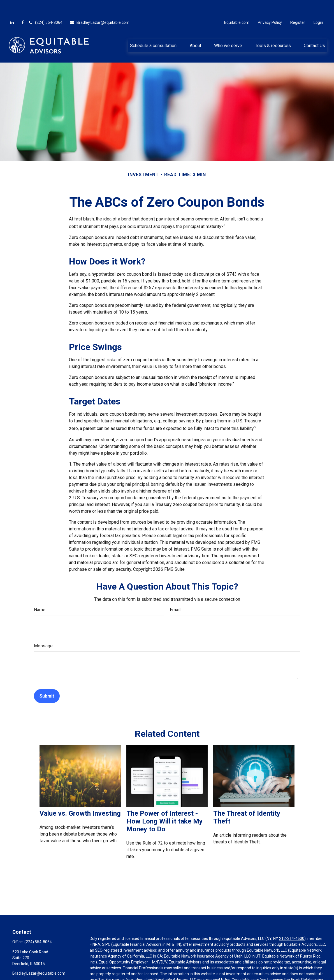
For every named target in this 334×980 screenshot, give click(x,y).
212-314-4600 (292, 922)
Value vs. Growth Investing (80, 797)
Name (40, 593)
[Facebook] (23, 6)
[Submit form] (47, 679)
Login (318, 6)
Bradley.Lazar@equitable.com (99, 6)
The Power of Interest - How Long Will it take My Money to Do (164, 804)
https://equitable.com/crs (244, 963)
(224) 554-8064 (45, 6)
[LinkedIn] (12, 6)
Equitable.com (237, 6)
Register (298, 6)
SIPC (106, 928)
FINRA (95, 928)
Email (175, 593)
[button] (153, 28)
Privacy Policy (270, 6)
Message (43, 629)
